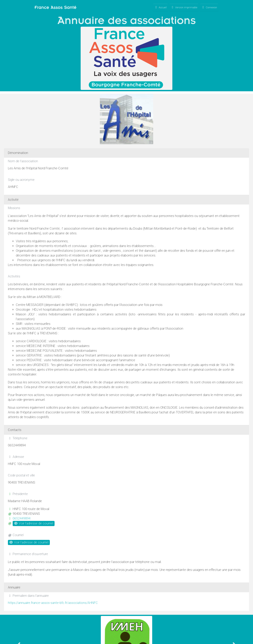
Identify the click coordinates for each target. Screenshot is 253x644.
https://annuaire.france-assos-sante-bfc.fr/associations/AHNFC (53, 603)
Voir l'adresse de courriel (34, 523)
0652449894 (22, 518)
